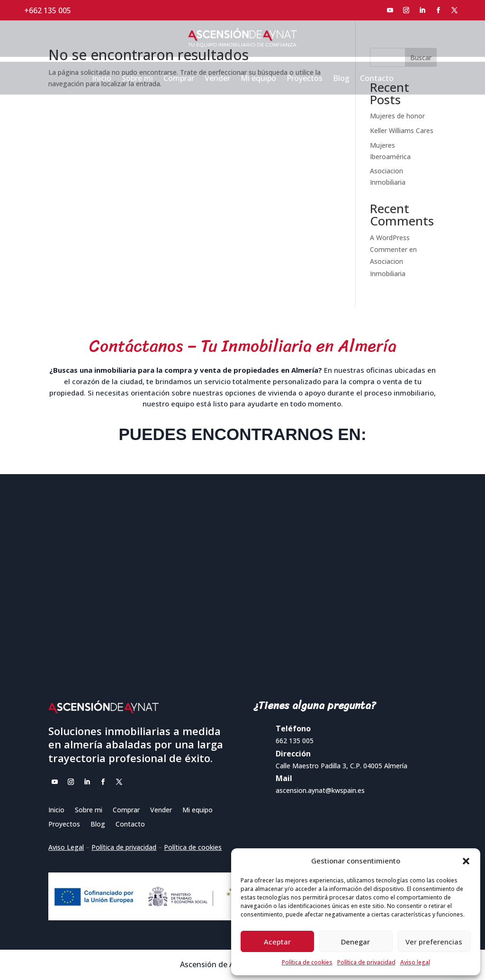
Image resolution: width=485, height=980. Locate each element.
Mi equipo (258, 79)
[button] (466, 861)
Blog (341, 79)
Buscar (421, 58)
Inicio (102, 79)
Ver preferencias (434, 942)
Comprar (179, 79)
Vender (217, 79)
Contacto (377, 79)
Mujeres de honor (397, 116)
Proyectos (305, 79)
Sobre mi (137, 79)
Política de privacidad (366, 962)
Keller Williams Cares (402, 130)
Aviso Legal (66, 847)
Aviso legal (415, 962)
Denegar (355, 942)
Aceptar (277, 942)
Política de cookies (307, 962)
